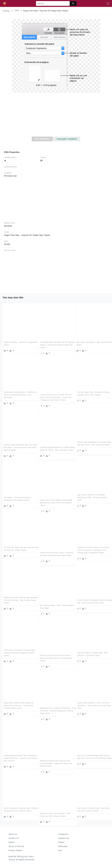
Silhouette (63, 846)
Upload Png (64, 838)
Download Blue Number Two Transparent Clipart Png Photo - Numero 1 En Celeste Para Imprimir (18, 755)
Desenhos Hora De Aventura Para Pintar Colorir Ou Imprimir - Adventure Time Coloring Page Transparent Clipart (92, 547)
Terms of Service (16, 846)
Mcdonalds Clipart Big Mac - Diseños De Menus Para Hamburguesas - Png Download (19, 391)
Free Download (42, 139)
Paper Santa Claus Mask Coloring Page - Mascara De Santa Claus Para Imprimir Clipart (56, 499)
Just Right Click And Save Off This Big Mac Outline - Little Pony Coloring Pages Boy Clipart (55, 342)
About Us (13, 834)
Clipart (61, 842)
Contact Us (14, 838)
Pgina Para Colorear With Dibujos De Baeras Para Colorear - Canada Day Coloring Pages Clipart (19, 702)
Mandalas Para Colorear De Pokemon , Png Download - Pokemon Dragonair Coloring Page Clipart (56, 707)
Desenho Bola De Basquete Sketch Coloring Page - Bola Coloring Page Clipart (91, 599)
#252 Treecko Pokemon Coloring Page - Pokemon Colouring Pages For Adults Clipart (19, 650)
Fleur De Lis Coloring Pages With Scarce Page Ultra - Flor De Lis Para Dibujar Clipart (91, 755)
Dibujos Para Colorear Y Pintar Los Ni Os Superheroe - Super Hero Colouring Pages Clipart (92, 702)
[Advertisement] (56, 116)
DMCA (12, 842)
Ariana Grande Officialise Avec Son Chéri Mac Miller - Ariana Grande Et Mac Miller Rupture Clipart (18, 444)
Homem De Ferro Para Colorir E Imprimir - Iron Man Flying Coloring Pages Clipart (54, 552)
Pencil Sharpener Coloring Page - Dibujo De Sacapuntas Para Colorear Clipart (19, 807)
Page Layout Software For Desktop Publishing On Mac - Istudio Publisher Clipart (92, 494)
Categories (63, 834)
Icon (60, 850)
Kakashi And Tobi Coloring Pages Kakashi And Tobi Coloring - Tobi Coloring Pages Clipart (17, 597)
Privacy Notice (15, 850)
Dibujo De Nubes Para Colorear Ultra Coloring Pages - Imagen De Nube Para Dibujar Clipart (56, 760)
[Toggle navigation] (108, 4)
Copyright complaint (67, 139)
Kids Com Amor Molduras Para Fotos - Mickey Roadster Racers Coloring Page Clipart (56, 655)
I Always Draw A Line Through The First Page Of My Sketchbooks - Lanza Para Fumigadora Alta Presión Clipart (56, 394)
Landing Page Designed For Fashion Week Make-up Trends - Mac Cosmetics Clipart (91, 441)
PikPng (6, 11)
